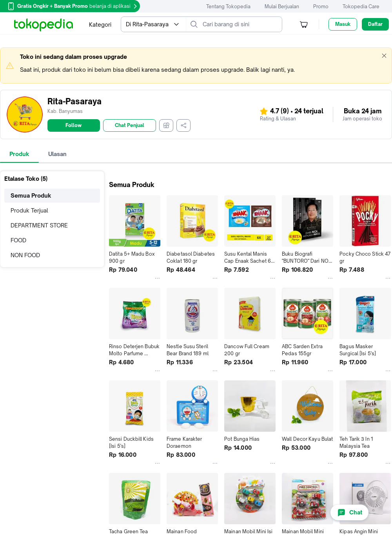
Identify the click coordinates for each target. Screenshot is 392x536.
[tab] (19, 154)
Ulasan (57, 154)
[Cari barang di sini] (240, 24)
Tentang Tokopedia (228, 6)
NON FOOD (25, 255)
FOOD (18, 240)
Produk (19, 154)
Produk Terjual (29, 210)
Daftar (375, 24)
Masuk (343, 24)
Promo (321, 6)
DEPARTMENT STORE (39, 225)
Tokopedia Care (361, 6)
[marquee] (196, 65)
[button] (384, 56)
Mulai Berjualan (282, 6)
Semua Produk (31, 195)
